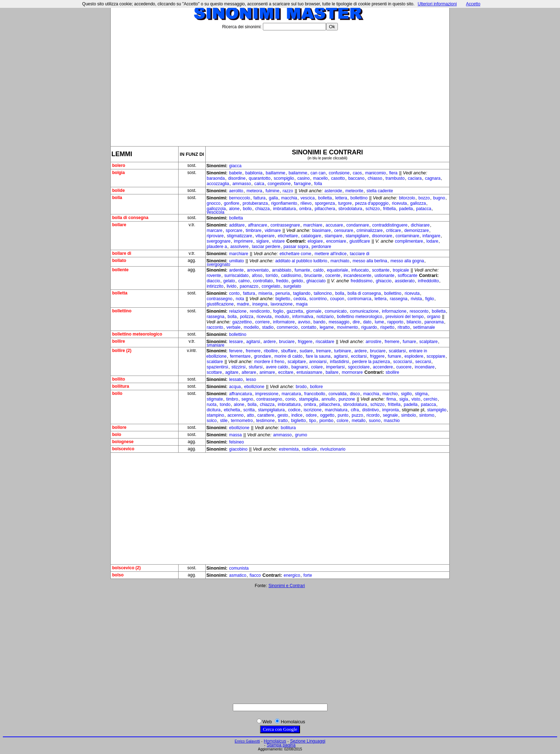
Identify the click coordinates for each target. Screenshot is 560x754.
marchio (390, 394)
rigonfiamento (284, 203)
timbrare (254, 230)
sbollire (392, 372)
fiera (393, 173)
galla (273, 198)
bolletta (325, 198)
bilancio (414, 322)
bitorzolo (407, 198)
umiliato (237, 261)
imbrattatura (284, 209)
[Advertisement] (280, 85)
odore (311, 415)
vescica (307, 198)
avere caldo (277, 367)
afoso (257, 276)
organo (434, 317)
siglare (262, 241)
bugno (439, 198)
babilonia (254, 173)
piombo (326, 421)
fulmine (272, 191)
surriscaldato (236, 276)
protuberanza (255, 203)
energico (292, 575)
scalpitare (428, 342)
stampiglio (437, 410)
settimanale (424, 327)
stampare (333, 236)
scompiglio (284, 178)
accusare (334, 225)
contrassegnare (285, 225)
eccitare (286, 372)
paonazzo (249, 286)
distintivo (371, 410)
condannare (358, 225)
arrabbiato (281, 270)
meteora (254, 191)
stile (224, 421)
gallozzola (216, 209)
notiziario (325, 317)
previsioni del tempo (405, 317)
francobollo (315, 394)
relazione (238, 311)
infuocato (360, 270)
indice (297, 415)
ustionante (384, 276)
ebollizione (254, 387)
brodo (301, 387)
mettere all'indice (331, 254)
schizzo (373, 209)
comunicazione (364, 311)
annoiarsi (318, 362)
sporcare (234, 230)
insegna (260, 304)
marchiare (313, 225)
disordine (237, 178)
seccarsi (423, 362)
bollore (316, 387)
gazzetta (295, 311)
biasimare (321, 230)
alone (234, 209)
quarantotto (260, 178)
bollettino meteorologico (360, 317)
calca (259, 184)
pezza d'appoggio (372, 203)
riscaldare (325, 342)
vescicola (216, 212)
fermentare (240, 356)
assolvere (239, 247)
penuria (282, 293)
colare (317, 367)
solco (212, 421)
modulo (282, 317)
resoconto (419, 311)
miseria (265, 293)
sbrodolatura (351, 209)
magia (302, 304)
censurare (344, 230)
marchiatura (336, 410)
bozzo (424, 198)
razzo (288, 191)
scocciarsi (403, 362)
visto (416, 399)
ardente (237, 270)
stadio (268, 327)
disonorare (382, 236)
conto (234, 293)
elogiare (315, 241)
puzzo (357, 415)
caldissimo (291, 276)
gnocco (214, 203)
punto (343, 415)
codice (294, 410)
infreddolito (428, 281)
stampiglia (309, 399)
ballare (332, 372)
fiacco (255, 575)
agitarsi (253, 342)
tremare (323, 351)
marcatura (291, 394)
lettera (341, 198)
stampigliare (357, 236)
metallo (359, 421)
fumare (409, 342)
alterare (249, 372)
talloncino (323, 293)
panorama (434, 322)
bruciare (287, 342)
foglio (278, 311)
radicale (309, 449)
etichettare (288, 236)
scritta (249, 410)
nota (240, 299)
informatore (284, 322)
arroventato (258, 270)
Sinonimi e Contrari (287, 586)
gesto (283, 415)
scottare (214, 372)
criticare (394, 230)
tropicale (401, 270)
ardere (269, 342)
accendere (383, 367)
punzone (347, 399)
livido (232, 286)
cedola (300, 299)
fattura (260, 198)
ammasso (242, 184)
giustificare (360, 241)
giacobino (238, 449)
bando (319, 322)
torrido (272, 276)
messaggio (339, 322)
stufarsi (256, 367)
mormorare (352, 372)
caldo (318, 270)
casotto (338, 178)
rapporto (396, 322)
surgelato (292, 286)
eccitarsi (359, 356)
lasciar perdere (266, 247)
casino (303, 178)
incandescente (357, 276)
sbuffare (289, 351)
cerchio (431, 399)
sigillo (406, 394)
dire (356, 322)
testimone (265, 421)
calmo (244, 281)
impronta (391, 410)
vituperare (265, 236)
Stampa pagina (281, 745)
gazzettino (242, 322)
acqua (235, 387)
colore (343, 421)
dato (367, 322)
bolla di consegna (364, 293)
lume (379, 322)
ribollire (271, 351)
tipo (313, 421)
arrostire (374, 342)
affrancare (257, 225)
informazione (394, 311)
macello (320, 178)
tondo (225, 405)
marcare (215, 230)
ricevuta (399, 203)
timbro (232, 399)
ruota (212, 405)
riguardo (369, 327)
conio (291, 399)
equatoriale (337, 270)
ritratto (404, 327)
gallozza (418, 203)
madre (243, 304)
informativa (303, 317)
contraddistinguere (390, 225)
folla (318, 184)
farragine (302, 184)
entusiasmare (309, 372)
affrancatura (241, 394)
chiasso (375, 178)
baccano (356, 178)
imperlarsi (335, 367)
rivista (416, 299)
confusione (339, 173)
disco (355, 394)
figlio (430, 299)
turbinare (343, 351)
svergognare (219, 241)
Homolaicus (275, 741)
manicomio (375, 173)
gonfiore (232, 203)
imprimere (243, 241)
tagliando (302, 293)
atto (250, 415)
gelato (229, 281)
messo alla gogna (407, 261)
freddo (282, 281)
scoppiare (436, 356)
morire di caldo (288, 356)
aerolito (236, 191)
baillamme (276, 173)
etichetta (232, 410)
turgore (345, 203)
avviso (304, 322)
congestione (279, 184)
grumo (301, 435)
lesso (251, 380)
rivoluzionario (333, 449)
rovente (214, 276)
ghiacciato (316, 281)
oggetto (327, 415)
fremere (392, 342)
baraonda (216, 178)
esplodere (414, 356)
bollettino (359, 198)
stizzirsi (238, 367)
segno (247, 399)
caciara (415, 178)
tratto (283, 421)
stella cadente (380, 191)
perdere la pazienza (371, 362)
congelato (271, 286)
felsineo (237, 442)
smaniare (216, 345)
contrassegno (220, 299)
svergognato (219, 264)
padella (406, 209)
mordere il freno (269, 362)
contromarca (359, 299)
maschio (392, 421)
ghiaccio (384, 281)
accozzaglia (218, 184)
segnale (390, 415)
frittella (389, 209)
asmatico (238, 575)
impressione (267, 394)
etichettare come (296, 254)
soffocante (407, 276)
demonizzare (417, 230)
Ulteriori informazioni (437, 4)
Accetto (473, 4)
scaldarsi (397, 351)
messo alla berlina (370, 261)
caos (357, 173)
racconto (215, 327)
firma (391, 399)
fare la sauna (318, 356)
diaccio (213, 281)
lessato (236, 380)
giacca (236, 166)
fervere (236, 351)
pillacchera (325, 209)
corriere (262, 322)
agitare (232, 372)
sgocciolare (359, 367)
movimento (348, 327)
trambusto (395, 178)
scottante (381, 270)
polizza (247, 317)
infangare (431, 236)
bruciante (313, 276)
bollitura (288, 428)
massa (236, 435)
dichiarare (420, 225)
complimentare (409, 241)
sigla (404, 399)
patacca (424, 209)
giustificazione (220, 304)
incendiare (424, 367)
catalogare (311, 236)
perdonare (321, 247)
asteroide (333, 191)
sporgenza (325, 203)
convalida (338, 394)
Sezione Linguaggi (308, 741)
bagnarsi (300, 367)
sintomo (427, 415)
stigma (421, 394)
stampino (216, 415)
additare (237, 225)
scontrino (318, 299)
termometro (242, 421)
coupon (337, 299)
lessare (236, 342)
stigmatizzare (239, 236)
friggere (305, 342)
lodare (432, 241)
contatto (309, 327)
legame (327, 327)
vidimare (273, 230)
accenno (236, 415)
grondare (262, 356)
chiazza (263, 209)
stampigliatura (271, 410)
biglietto (283, 299)
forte (308, 575)
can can (318, 173)
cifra (355, 410)
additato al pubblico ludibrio (301, 261)
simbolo (408, 415)
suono (375, 421)
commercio (287, 327)
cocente (333, 276)
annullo (328, 399)
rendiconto (260, 311)
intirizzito (215, 286)
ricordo (373, 415)
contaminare (407, 236)
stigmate (215, 399)
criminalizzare (369, 230)
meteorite (354, 191)
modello (251, 327)
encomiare (336, 241)
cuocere (404, 367)
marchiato (340, 261)
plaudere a (217, 247)
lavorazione (282, 304)
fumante (302, 270)
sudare (306, 351)
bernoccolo (240, 198)
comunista (239, 568)
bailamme (298, 173)
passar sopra (296, 247)
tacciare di (360, 254)
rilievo (306, 203)
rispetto (387, 327)
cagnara (433, 178)
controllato (263, 281)
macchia (289, 198)
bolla (339, 293)
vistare (278, 241)
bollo (247, 209)
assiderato (404, 281)
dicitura (214, 410)
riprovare (215, 236)
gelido (297, 281)
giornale (314, 311)
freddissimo (362, 281)
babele (236, 173)
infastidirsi (339, 362)
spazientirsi (217, 367)
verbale (233, 327)
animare (267, 372)
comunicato (336, 311)
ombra (305, 209)
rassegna (398, 299)
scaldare (215, 362)
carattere (266, 415)
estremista (289, 449)
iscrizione (312, 410)
